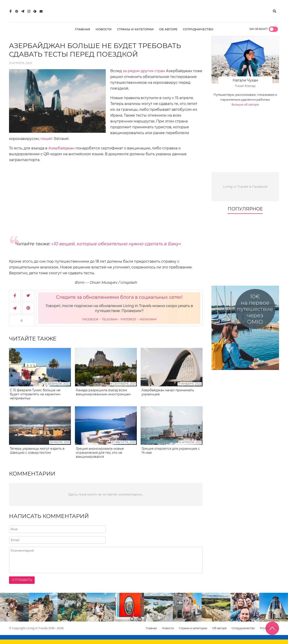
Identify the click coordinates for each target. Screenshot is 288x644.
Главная (83, 29)
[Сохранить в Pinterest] (28, 308)
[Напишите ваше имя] (57, 529)
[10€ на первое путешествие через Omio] (245, 328)
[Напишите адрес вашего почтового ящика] (57, 540)
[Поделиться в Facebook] (15, 296)
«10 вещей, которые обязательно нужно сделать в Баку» (116, 244)
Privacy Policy (269, 628)
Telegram (110, 319)
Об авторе (168, 29)
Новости (104, 29)
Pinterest (129, 319)
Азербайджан (61, 148)
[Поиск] (274, 11)
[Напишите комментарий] (106, 560)
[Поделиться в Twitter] (28, 296)
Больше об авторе (245, 104)
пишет (47, 139)
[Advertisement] (106, 199)
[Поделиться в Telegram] (15, 308)
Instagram (148, 319)
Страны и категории (135, 29)
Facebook (91, 319)
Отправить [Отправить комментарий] (22, 580)
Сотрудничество (198, 29)
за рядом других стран (144, 71)
